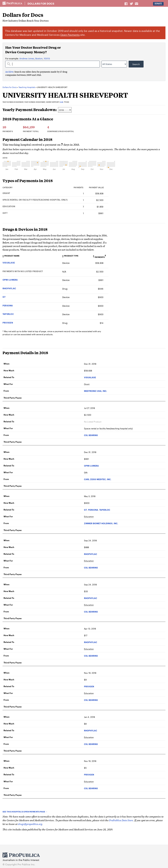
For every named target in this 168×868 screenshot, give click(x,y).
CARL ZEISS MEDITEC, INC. (98, 479)
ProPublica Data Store (121, 820)
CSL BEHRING (91, 435)
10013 (47, 58)
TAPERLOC (8, 314)
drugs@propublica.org (30, 824)
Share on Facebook (126, 4)
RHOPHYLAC (9, 288)
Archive (9, 72)
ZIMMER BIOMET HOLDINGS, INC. (101, 523)
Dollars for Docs (41, 4)
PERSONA (8, 305)
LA (61, 102)
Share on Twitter (132, 4)
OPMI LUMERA (10, 280)
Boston (39, 58)
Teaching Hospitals (27, 87)
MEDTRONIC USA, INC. (96, 391)
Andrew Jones (27, 58)
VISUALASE (9, 263)
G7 (4, 297)
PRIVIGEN (8, 323)
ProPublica (12, 3)
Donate (158, 4)
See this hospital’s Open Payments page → (25, 812)
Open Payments (70, 35)
